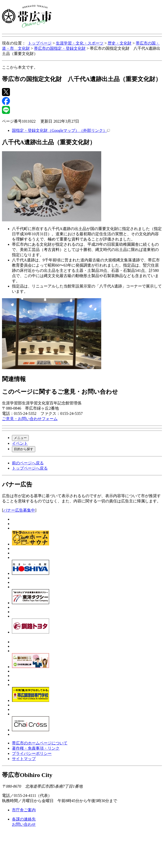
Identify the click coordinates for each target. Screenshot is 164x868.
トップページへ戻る (30, 468)
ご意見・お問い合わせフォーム (30, 419)
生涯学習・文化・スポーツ (80, 43)
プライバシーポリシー (32, 753)
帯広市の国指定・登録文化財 (60, 48)
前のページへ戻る (28, 463)
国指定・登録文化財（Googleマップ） (61, 130)
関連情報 (14, 379)
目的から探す (24, 449)
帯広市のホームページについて (40, 743)
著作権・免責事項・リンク (36, 748)
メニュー (20, 438)
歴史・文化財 (120, 43)
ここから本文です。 (20, 67)
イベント (20, 443)
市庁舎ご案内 (24, 810)
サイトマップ (24, 759)
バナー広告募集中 (19, 510)
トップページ (40, 43)
